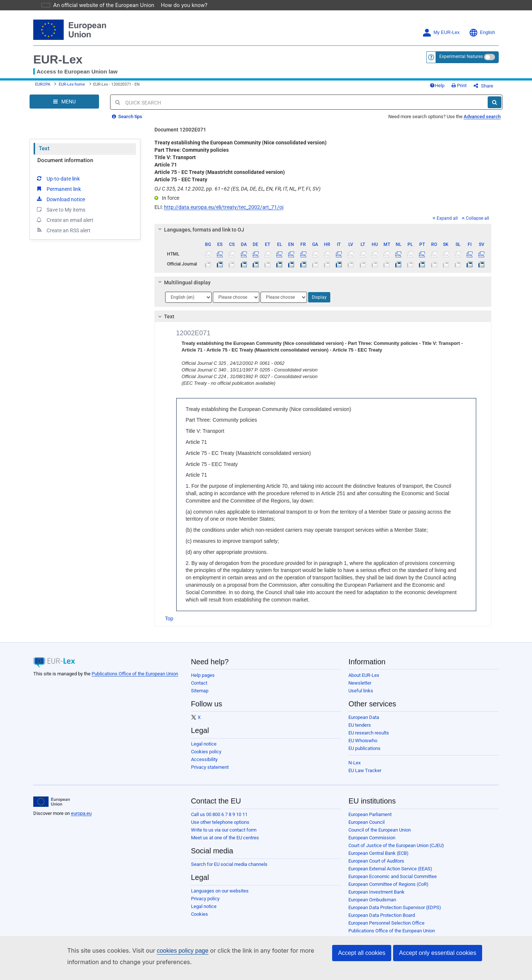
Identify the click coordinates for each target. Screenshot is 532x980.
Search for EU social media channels (229, 870)
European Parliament (370, 820)
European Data (364, 723)
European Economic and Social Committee (393, 882)
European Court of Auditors (376, 866)
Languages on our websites (220, 896)
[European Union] (52, 807)
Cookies (199, 920)
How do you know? (180, 5)
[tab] (323, 235)
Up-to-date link (58, 184)
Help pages (203, 681)
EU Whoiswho (363, 746)
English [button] (482, 33)
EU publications (364, 754)
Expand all (445, 224)
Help (449, 88)
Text (44, 154)
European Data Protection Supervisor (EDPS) (395, 913)
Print (471, 88)
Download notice (60, 205)
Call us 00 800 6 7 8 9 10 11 (219, 820)
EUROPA (43, 87)
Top (169, 624)
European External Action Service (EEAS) (390, 874)
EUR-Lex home (72, 87)
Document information (65, 166)
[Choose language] (188, 303)
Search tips (127, 122)
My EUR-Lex (441, 33)
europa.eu (81, 819)
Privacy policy (205, 904)
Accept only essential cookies (438, 953)
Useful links (361, 696)
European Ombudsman (372, 905)
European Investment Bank (376, 897)
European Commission (372, 843)
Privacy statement (210, 773)
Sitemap (200, 696)
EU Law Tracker (365, 776)
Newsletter (360, 688)
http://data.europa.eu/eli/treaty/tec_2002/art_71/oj (224, 213)
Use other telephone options (220, 828)
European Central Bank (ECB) (378, 859)
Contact (199, 688)
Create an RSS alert (63, 236)
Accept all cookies (362, 953)
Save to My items (60, 215)
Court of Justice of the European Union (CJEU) (396, 851)
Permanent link (58, 194)
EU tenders (360, 731)
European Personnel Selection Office (386, 928)
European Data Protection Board (382, 921)
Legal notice (204, 749)
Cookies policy (206, 757)
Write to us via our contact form (224, 835)
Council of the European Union (380, 835)
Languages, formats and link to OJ (200, 235)
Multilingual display (183, 288)
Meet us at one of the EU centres (225, 843)
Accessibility (204, 765)
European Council (366, 828)
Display (319, 303)
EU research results (369, 738)
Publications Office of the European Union (135, 679)
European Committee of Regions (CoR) (388, 890)
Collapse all (475, 224)
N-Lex (354, 768)
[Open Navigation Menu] (64, 107)
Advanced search (482, 122)
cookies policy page (171, 951)
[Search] (495, 108)
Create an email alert (64, 225)
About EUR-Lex (364, 681)
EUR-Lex (58, 59)
